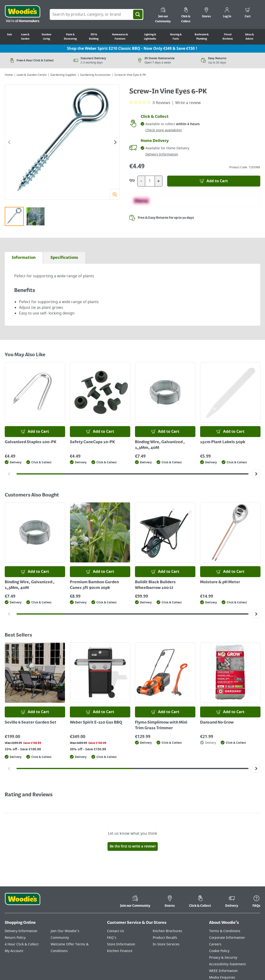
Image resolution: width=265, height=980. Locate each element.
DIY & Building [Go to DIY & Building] (94, 37)
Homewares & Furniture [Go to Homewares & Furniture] (120, 37)
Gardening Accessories (95, 75)
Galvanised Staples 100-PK (31, 442)
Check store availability (164, 130)
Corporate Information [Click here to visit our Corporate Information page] (227, 887)
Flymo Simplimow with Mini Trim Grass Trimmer (161, 725)
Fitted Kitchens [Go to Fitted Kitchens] (228, 37)
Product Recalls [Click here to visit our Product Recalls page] (165, 887)
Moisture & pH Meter (220, 582)
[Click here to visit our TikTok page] (221, 962)
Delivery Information (162, 154)
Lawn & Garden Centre (32, 75)
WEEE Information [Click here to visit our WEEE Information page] (223, 920)
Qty (132, 180)
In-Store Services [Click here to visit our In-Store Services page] (166, 893)
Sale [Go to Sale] (10, 35)
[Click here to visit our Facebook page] (230, 962)
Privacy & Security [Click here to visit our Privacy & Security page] (223, 906)
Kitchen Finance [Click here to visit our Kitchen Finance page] (120, 900)
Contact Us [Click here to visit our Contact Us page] (116, 880)
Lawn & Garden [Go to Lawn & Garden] (25, 37)
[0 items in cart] (248, 13)
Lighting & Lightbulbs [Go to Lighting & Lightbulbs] (150, 37)
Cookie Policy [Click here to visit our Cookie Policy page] (219, 900)
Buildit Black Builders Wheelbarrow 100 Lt (155, 585)
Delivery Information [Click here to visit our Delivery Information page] (21, 880)
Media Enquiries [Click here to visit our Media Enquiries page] (222, 926)
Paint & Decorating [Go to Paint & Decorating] (70, 37)
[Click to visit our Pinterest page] (249, 962)
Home (9, 75)
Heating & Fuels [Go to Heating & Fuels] (176, 37)
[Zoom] (115, 194)
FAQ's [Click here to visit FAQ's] (112, 887)
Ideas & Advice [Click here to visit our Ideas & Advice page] (221, 933)
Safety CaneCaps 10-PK (92, 442)
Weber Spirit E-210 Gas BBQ (96, 723)
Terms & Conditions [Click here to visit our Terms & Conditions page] (225, 880)
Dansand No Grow (217, 723)
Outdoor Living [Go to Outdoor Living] (47, 37)
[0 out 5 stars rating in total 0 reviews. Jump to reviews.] (150, 103)
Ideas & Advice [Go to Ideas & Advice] (249, 37)
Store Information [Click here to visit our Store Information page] (121, 893)
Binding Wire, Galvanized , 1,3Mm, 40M (160, 445)
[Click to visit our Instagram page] (258, 962)
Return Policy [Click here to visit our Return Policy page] (15, 887)
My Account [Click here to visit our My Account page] (14, 900)
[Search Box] (97, 14)
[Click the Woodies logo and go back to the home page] (22, 14)
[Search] (138, 14)
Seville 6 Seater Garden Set (31, 723)
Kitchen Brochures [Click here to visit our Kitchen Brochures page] (167, 880)
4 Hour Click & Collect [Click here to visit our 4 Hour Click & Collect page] (22, 893)
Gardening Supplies (63, 75)
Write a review (188, 103)
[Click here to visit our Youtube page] (239, 962)
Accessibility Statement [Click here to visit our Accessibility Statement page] (227, 913)
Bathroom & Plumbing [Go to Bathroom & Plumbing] (202, 37)
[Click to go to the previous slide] (9, 142)
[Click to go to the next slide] (115, 142)
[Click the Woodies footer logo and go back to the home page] (22, 851)
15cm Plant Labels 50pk (223, 442)
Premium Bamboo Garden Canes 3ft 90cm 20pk (94, 585)
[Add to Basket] (214, 181)
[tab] (24, 258)
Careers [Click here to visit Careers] (215, 893)
